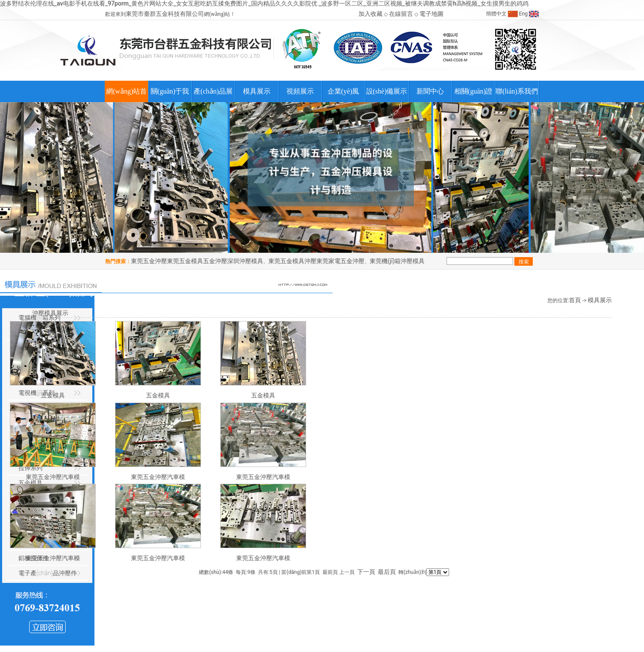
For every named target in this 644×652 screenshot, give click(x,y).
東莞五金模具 (185, 261)
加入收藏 (371, 14)
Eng (523, 14)
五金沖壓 (215, 261)
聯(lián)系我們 (517, 91)
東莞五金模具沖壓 (292, 261)
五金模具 (158, 395)
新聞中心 (430, 91)
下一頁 (366, 572)
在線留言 (401, 14)
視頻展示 (300, 91)
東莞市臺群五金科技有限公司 (165, 14)
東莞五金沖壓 (149, 261)
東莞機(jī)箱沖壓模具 (397, 261)
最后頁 (387, 572)
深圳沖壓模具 (245, 261)
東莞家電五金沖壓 (340, 261)
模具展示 (257, 91)
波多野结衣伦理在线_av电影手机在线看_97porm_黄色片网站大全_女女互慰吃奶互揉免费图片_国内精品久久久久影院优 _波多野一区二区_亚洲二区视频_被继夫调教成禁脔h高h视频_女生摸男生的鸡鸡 (264, 3)
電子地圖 (431, 14)
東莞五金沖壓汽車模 (158, 477)
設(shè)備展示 (387, 91)
